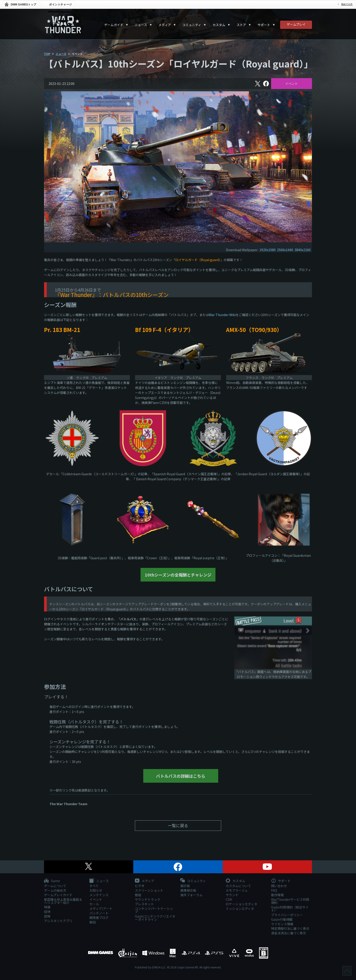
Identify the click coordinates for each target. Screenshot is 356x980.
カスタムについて (238, 886)
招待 (47, 912)
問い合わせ (279, 886)
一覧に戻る (178, 825)
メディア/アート (101, 908)
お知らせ (96, 890)
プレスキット (144, 904)
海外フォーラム (191, 895)
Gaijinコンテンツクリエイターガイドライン (155, 918)
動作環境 (277, 895)
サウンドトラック (148, 899)
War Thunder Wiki (222, 315)
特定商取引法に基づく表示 (290, 928)
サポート (264, 25)
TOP (47, 54)
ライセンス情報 (282, 924)
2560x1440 (285, 250)
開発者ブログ (99, 918)
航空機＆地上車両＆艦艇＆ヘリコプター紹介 (63, 901)
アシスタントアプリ (58, 921)
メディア (165, 25)
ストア (241, 25)
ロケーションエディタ (241, 904)
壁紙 (138, 895)
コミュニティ (192, 25)
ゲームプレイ (296, 24)
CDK (229, 899)
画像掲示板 (188, 890)
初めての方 (347, 4)
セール (94, 904)
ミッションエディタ (240, 908)
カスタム (219, 25)
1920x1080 (268, 250)
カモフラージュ (237, 890)
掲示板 (185, 886)
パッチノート (99, 913)
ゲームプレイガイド (58, 895)
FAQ (274, 890)
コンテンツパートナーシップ (154, 910)
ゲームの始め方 (55, 890)
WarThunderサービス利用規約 (290, 901)
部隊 (47, 916)
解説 (93, 922)
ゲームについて (55, 886)
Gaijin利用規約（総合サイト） (290, 909)
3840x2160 (303, 250)
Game (52, 881)
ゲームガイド (114, 25)
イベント (292, 84)
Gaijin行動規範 (282, 919)
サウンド (232, 895)
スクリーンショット (149, 890)
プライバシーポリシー (287, 915)
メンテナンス (99, 895)
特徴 (47, 907)
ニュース (141, 25)
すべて (94, 886)
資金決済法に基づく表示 (289, 933)
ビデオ (140, 886)
